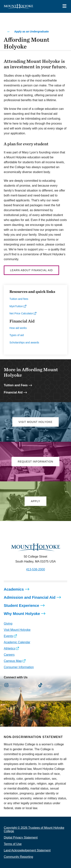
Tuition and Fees (16, 385)
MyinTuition (16, 306)
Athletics (9, 648)
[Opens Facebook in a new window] (15, 685)
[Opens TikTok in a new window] (40, 685)
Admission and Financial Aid (30, 597)
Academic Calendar (17, 642)
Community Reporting (18, 857)
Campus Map (13, 661)
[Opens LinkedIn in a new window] (24, 685)
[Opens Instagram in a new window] (7, 685)
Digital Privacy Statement (21, 838)
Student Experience (21, 606)
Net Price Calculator (21, 313)
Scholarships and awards (24, 342)
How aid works (18, 328)
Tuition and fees (19, 299)
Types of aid (17, 335)
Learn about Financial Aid (31, 270)
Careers (9, 655)
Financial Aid (13, 392)
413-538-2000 (36, 569)
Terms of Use (13, 844)
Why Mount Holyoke (22, 614)
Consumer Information (19, 667)
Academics (14, 589)
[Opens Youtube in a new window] (32, 685)
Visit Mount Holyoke (17, 630)
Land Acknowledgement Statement (27, 850)
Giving (8, 624)
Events (8, 636)
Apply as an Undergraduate (31, 32)
